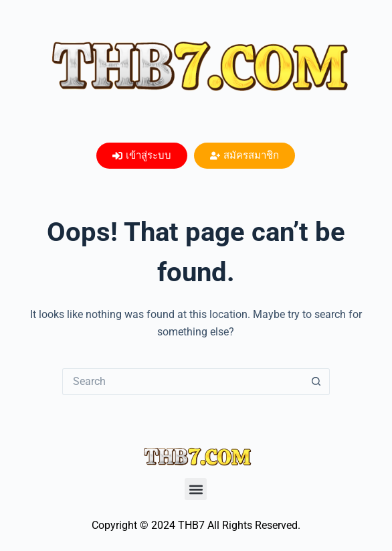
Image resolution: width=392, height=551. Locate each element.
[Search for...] (183, 382)
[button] (196, 489)
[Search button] (316, 382)
